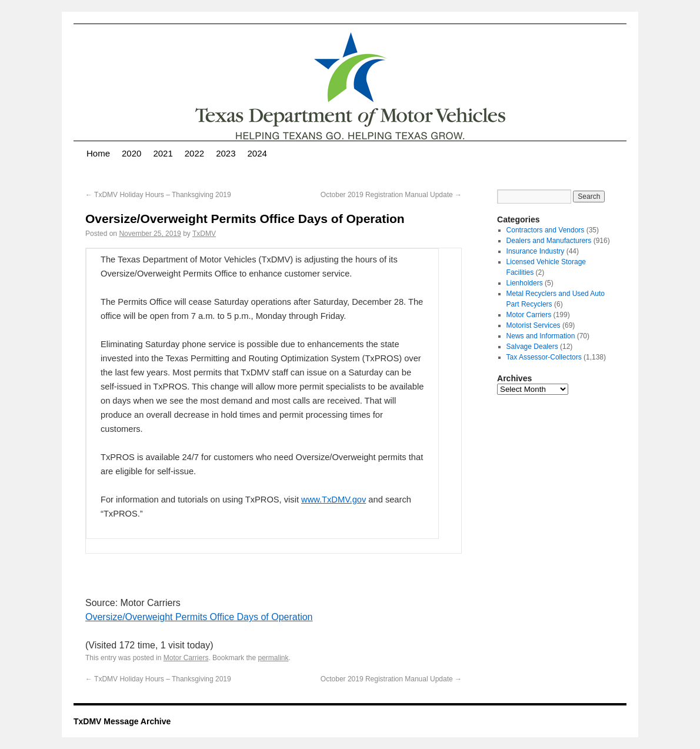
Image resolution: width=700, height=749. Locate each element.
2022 (194, 153)
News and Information (541, 336)
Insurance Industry (536, 251)
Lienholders (525, 283)
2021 (163, 153)
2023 (226, 153)
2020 (131, 153)
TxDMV (204, 234)
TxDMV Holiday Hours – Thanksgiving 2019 (158, 195)
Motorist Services (534, 325)
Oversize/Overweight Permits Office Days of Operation (199, 617)
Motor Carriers (186, 658)
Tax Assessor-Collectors (544, 357)
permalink (273, 658)
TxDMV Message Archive (122, 721)
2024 (257, 153)
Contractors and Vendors (546, 230)
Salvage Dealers (532, 347)
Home (98, 153)
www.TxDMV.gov (334, 500)
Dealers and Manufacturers (549, 241)
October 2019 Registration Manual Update (391, 195)
